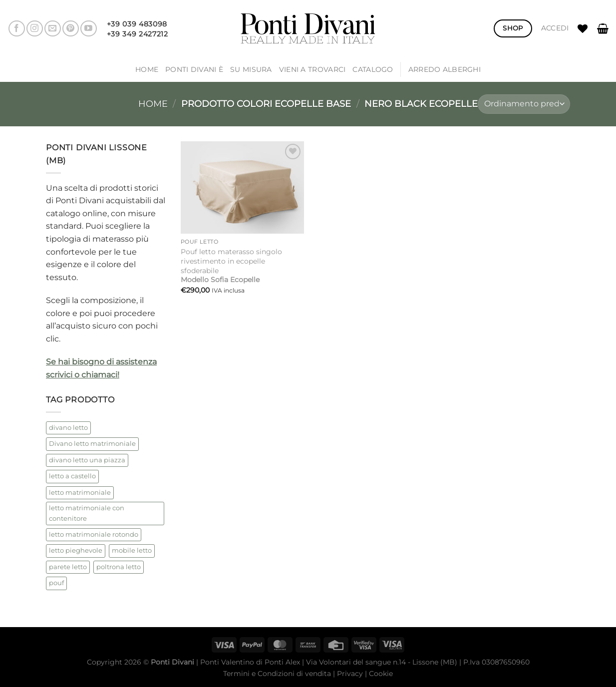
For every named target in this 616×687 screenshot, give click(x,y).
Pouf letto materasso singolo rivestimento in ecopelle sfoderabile (231, 266)
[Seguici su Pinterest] (71, 29)
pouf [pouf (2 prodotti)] (56, 583)
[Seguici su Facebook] (17, 29)
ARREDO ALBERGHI (445, 69)
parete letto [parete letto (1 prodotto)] (68, 567)
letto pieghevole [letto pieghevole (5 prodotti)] (76, 550)
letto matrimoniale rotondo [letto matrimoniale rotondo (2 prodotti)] (94, 534)
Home (147, 69)
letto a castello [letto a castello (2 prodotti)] (72, 476)
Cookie (381, 674)
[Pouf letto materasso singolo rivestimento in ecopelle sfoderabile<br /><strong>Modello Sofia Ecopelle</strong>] (242, 187)
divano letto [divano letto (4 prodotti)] (68, 428)
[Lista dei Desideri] (583, 28)
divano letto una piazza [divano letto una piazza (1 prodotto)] (87, 460)
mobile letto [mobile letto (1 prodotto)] (132, 550)
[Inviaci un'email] (53, 29)
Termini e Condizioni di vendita (277, 674)
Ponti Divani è (194, 69)
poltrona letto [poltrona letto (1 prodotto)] (119, 567)
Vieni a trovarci (312, 69)
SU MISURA (251, 69)
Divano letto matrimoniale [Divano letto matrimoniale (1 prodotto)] (92, 444)
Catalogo (373, 69)
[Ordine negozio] (524, 104)
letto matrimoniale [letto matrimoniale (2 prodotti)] (80, 493)
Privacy (350, 674)
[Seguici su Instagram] (35, 29)
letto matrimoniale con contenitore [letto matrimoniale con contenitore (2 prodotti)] (87, 513)
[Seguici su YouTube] (89, 29)
